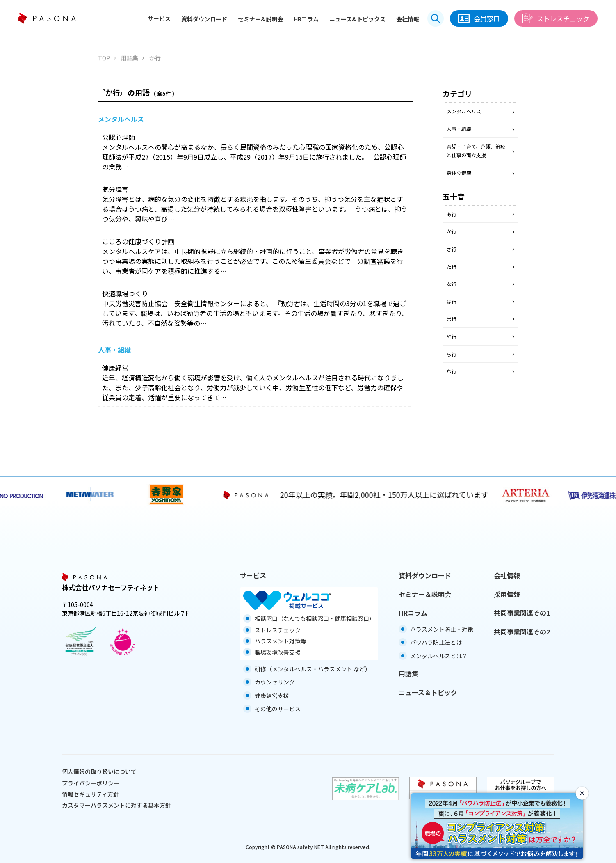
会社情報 (408, 19)
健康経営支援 (272, 696)
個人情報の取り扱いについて (99, 771)
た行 (452, 267)
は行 (452, 301)
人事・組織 (459, 129)
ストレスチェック (556, 19)
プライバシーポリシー (91, 783)
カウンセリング (275, 682)
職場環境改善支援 (278, 652)
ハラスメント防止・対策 (442, 629)
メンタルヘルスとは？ (439, 656)
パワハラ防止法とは (436, 642)
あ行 (452, 214)
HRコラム (306, 19)
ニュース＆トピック (428, 692)
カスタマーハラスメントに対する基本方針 (116, 805)
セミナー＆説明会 (425, 594)
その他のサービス (278, 709)
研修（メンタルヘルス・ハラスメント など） (313, 669)
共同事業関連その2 (522, 632)
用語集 (130, 58)
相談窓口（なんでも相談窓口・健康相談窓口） (315, 618)
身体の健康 (459, 173)
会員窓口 (479, 18)
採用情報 (507, 594)
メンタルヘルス (464, 111)
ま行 (452, 319)
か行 (452, 231)
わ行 (452, 371)
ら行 (452, 354)
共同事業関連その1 (522, 613)
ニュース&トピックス (357, 19)
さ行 (452, 249)
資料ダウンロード (204, 19)
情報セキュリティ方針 (90, 794)
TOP (104, 58)
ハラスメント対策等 (281, 641)
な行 (452, 284)
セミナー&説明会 (260, 19)
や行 (452, 336)
